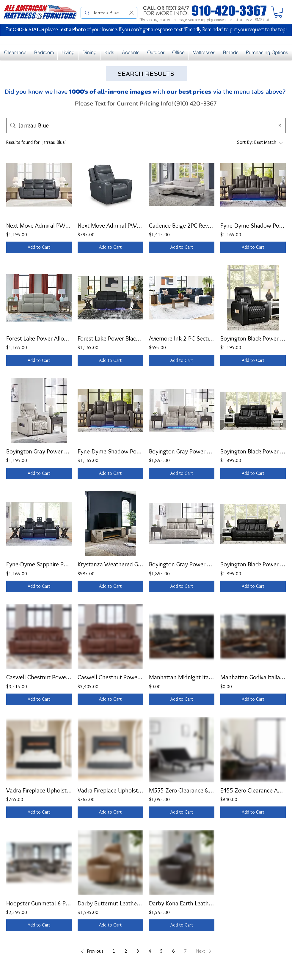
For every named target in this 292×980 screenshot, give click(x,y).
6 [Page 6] (174, 951)
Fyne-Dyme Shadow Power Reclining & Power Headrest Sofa (253, 225)
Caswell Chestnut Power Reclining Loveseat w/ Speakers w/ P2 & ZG (110, 677)
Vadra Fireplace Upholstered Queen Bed (39, 790)
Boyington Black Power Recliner (253, 338)
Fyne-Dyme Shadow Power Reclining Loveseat (110, 451)
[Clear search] (131, 13)
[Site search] (145, 125)
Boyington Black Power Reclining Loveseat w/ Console (253, 451)
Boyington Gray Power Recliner (39, 451)
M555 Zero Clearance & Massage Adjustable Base (182, 790)
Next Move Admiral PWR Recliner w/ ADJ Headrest (110, 225)
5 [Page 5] (162, 951)
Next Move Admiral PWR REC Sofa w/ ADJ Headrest (39, 225)
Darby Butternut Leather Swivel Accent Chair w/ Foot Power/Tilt (110, 903)
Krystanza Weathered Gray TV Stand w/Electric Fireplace (110, 564)
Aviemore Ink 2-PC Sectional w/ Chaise (182, 338)
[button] (278, 12)
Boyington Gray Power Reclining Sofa (182, 564)
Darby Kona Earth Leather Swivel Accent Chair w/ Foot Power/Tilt (182, 903)
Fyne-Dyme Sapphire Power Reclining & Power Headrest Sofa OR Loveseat (39, 564)
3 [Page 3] (138, 951)
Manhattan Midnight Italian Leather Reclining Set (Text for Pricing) (182, 677)
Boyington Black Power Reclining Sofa (253, 564)
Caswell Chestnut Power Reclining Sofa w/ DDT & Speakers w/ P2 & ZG (39, 677)
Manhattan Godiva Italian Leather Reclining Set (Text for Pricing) (253, 677)
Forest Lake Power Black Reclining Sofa (110, 338)
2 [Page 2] (126, 951)
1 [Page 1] (114, 951)
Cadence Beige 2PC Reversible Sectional (182, 225)
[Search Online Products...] (109, 13)
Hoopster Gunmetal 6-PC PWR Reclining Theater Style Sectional (39, 903)
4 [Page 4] (150, 951)
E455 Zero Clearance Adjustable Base (253, 790)
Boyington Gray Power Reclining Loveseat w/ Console (182, 451)
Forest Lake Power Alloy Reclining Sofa (39, 338)
